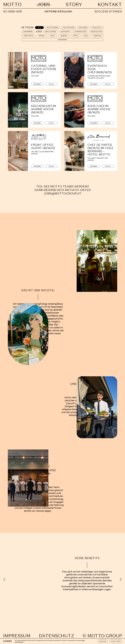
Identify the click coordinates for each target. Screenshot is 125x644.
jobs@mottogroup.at (63, 194)
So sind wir (12, 12)
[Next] (121, 579)
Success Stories (108, 12)
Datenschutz (57, 636)
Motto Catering (53, 28)
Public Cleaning (50, 32)
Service (42, 36)
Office (75, 36)
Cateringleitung (80, 32)
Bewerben (37, 84)
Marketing (97, 36)
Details (51, 84)
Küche (52, 36)
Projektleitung (96, 32)
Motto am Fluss (69, 28)
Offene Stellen (58, 12)
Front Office (28, 36)
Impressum (17, 636)
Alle (39, 28)
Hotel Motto (97, 28)
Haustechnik (65, 32)
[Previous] (4, 579)
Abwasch (64, 36)
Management (63, 40)
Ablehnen (103, 641)
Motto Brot (83, 28)
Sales (86, 36)
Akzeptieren (116, 641)
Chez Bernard (28, 32)
